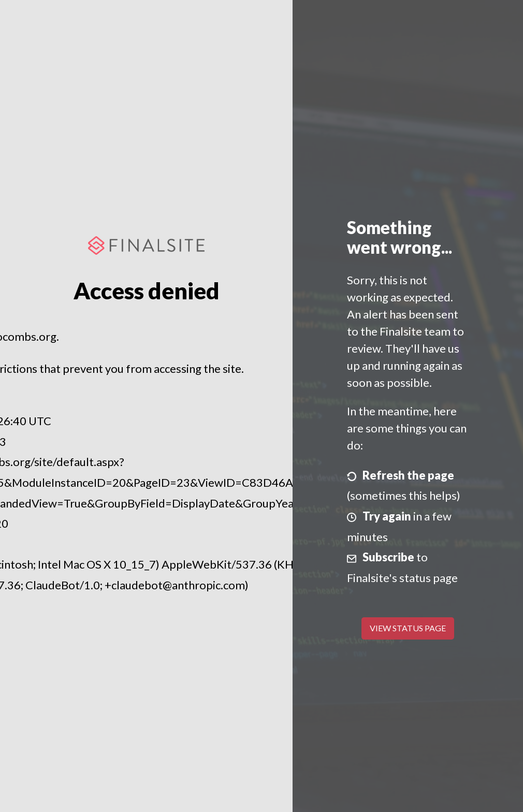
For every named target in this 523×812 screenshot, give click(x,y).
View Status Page (408, 628)
